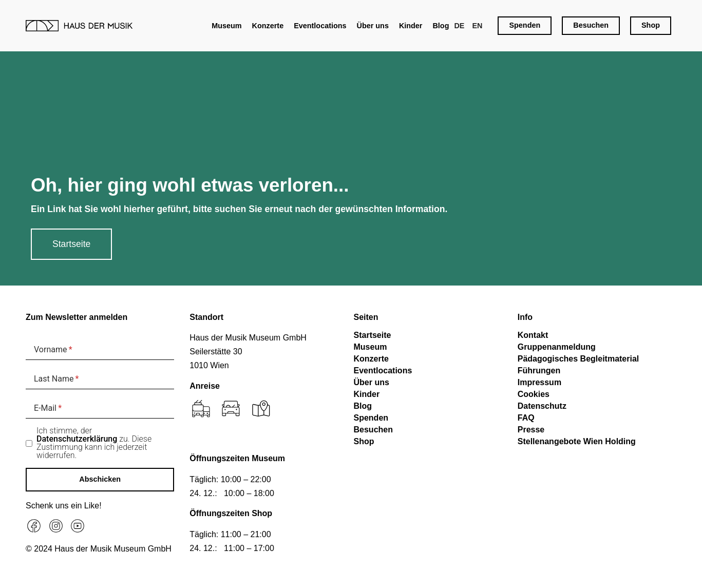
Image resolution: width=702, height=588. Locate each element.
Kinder (411, 26)
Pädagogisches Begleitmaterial (578, 359)
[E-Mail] (100, 408)
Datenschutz (542, 406)
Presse (531, 430)
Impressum (539, 382)
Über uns (373, 26)
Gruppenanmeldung (557, 347)
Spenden (371, 418)
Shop (364, 441)
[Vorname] (100, 349)
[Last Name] (100, 379)
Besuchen (373, 430)
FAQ (526, 418)
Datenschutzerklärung (77, 439)
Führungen (539, 371)
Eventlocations (320, 26)
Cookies (534, 394)
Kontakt (533, 335)
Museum (226, 26)
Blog (441, 26)
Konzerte (268, 26)
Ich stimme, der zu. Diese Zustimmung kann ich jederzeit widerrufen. (94, 443)
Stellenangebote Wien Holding (577, 441)
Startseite (373, 335)
